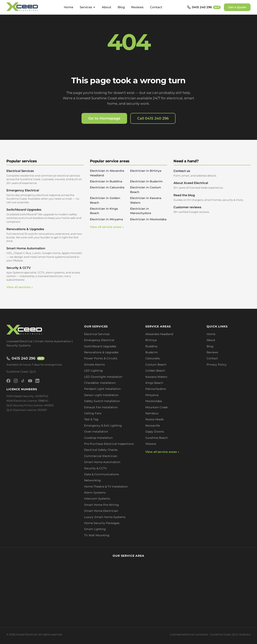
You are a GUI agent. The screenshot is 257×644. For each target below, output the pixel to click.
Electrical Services (45, 177)
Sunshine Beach (157, 438)
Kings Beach (154, 383)
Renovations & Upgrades (45, 235)
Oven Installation (96, 432)
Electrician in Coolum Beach (146, 190)
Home (69, 7)
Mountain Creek (157, 407)
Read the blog (212, 197)
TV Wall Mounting (97, 535)
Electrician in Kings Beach (104, 211)
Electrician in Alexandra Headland (107, 173)
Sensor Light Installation (101, 395)
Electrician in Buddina (106, 181)
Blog (121, 7)
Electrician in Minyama (106, 219)
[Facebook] (8, 381)
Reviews (137, 7)
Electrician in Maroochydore (141, 211)
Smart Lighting (95, 529)
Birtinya (151, 340)
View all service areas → (107, 227)
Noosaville (153, 426)
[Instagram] (16, 381)
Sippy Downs (155, 432)
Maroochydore (156, 389)
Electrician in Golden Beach (105, 200)
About (107, 7)
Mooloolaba (154, 401)
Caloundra (152, 358)
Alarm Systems (95, 493)
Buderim (152, 352)
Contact (156, 7)
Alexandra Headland (159, 334)
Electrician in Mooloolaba (148, 219)
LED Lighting (93, 371)
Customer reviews (212, 209)
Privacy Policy (217, 365)
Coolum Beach (156, 365)
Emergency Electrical (45, 196)
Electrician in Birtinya (146, 171)
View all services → (20, 287)
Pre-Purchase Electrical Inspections (109, 444)
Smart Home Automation (45, 254)
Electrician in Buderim (146, 181)
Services (88, 7)
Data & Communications (101, 474)
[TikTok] (23, 381)
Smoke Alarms (94, 365)
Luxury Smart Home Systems (105, 517)
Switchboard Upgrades (45, 216)
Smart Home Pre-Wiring (101, 505)
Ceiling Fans (93, 413)
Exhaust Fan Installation (101, 407)
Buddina (151, 346)
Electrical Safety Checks (101, 450)
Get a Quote (237, 7)
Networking (92, 480)
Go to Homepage (104, 118)
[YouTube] (30, 381)
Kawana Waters (156, 377)
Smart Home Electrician (101, 511)
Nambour (152, 413)
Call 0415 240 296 (153, 118)
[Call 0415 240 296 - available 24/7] (204, 7)
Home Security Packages (102, 523)
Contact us (212, 173)
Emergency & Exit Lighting (103, 426)
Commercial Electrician (101, 456)
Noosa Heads (155, 419)
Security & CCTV (45, 274)
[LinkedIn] (37, 381)
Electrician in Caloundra (107, 187)
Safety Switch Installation (102, 401)
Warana (151, 444)
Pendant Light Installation (102, 389)
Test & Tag (91, 419)
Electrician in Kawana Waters (146, 200)
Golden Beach (155, 371)
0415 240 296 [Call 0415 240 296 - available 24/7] (25, 358)
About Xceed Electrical (212, 185)
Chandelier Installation (100, 383)
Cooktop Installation (98, 438)
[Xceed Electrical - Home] (23, 7)
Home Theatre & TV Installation (106, 487)
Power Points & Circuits (101, 358)
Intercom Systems (97, 499)
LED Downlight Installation (103, 377)
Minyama (152, 395)
